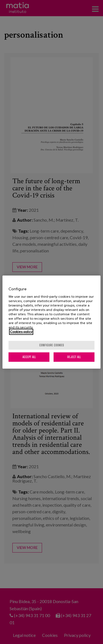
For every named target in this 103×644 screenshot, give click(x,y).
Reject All (74, 357)
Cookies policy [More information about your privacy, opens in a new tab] (21, 332)
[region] (51, 322)
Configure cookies (52, 345)
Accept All (29, 357)
